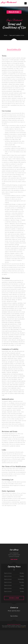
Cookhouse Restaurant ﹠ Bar (23, 635)
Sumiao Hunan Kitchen (25, 631)
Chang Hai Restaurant (12, 633)
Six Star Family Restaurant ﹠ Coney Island (2, 633)
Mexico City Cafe (27, 636)
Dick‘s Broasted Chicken (18, 638)
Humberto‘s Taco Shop (22, 631)
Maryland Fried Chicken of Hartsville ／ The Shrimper (3, 635)
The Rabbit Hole (26, 633)
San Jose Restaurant (16, 638)
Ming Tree (12, 635)
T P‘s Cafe (9, 636)
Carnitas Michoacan (20, 633)
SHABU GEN (3, 636)
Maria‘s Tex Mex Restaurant (18, 636)
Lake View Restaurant (27, 635)
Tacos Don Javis (6, 635)
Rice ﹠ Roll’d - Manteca (4, 631)
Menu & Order (14, 12)
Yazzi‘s (5, 631)
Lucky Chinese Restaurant (7, 631)
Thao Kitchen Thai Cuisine (24, 633)
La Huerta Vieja (14, 633)
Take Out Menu (14, 616)
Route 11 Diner (23, 636)
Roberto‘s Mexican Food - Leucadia (14, 635)
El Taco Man (14, 638)
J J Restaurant (22, 633)
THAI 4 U (23, 631)
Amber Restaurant (20, 631)
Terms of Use (10, 624)
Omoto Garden (25, 635)
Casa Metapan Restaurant (20, 635)
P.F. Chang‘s (27, 633)
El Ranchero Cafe (22, 636)
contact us (23, 627)
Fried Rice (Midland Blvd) (1, 636)
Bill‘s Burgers (14, 631)
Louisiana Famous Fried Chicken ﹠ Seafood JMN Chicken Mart (8, 633)
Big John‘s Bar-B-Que (14, 636)
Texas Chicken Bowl (25, 636)
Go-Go (13, 631)
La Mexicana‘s (27, 631)
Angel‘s (16, 636)
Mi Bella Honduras (8, 635)
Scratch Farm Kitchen (18, 633)
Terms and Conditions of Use (14, 49)
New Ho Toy (5, 636)
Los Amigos (5, 633)
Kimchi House (13, 638)
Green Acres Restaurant (1, 631)
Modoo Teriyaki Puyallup (12, 636)
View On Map (14, 559)
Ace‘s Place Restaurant (7, 636)
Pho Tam (17, 635)
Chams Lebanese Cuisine (18, 631)
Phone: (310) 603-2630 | (14, 611)
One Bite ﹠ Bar (15, 631)
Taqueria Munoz (16, 633)
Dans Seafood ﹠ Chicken (9, 631)
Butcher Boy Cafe (11, 631)
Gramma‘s (18, 635)
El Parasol (16, 635)
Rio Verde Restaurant (10, 635)
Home (5, 35)
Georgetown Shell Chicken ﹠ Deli (10, 638)
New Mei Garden (20, 636)
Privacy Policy (17, 624)
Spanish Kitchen (10, 636)
